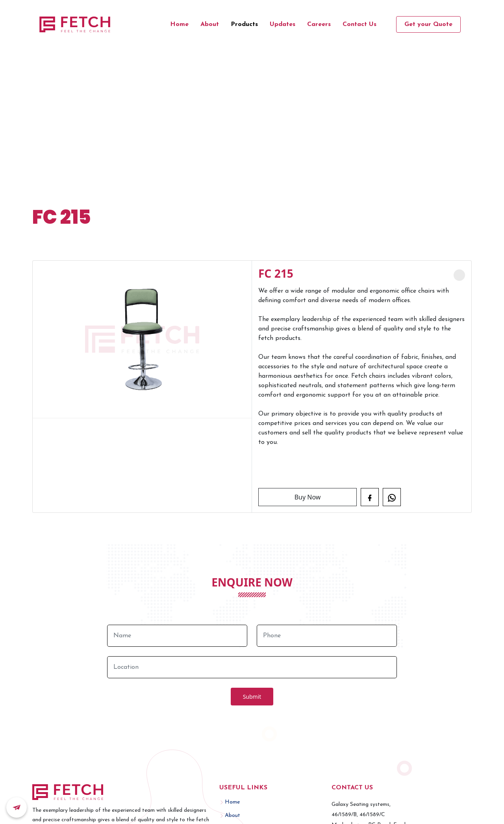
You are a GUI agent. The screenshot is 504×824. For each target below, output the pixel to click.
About (210, 24)
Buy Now (308, 497)
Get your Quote (428, 24)
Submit (252, 697)
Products (244, 24)
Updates (283, 24)
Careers (319, 24)
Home (179, 24)
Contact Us (359, 24)
